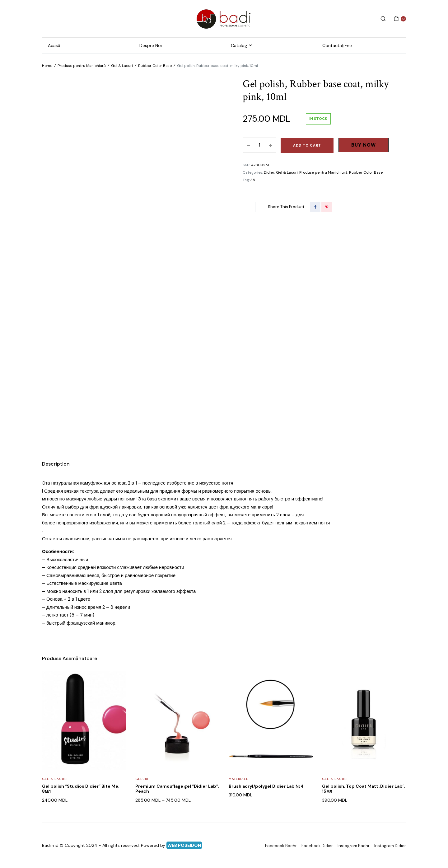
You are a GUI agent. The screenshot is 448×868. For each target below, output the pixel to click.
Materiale (238, 779)
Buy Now (364, 145)
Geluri (142, 779)
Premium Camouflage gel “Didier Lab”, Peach (177, 789)
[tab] (56, 464)
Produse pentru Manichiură (82, 66)
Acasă (54, 45)
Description (56, 464)
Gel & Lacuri (122, 66)
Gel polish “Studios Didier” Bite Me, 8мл (81, 789)
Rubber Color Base (155, 66)
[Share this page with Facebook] (315, 207)
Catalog (239, 45)
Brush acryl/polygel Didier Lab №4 (266, 786)
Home (47, 66)
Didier (269, 172)
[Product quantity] (259, 145)
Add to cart (307, 145)
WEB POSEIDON (184, 845)
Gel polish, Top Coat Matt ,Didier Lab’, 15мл (363, 789)
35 (253, 180)
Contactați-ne (337, 45)
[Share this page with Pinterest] (327, 207)
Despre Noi (151, 45)
